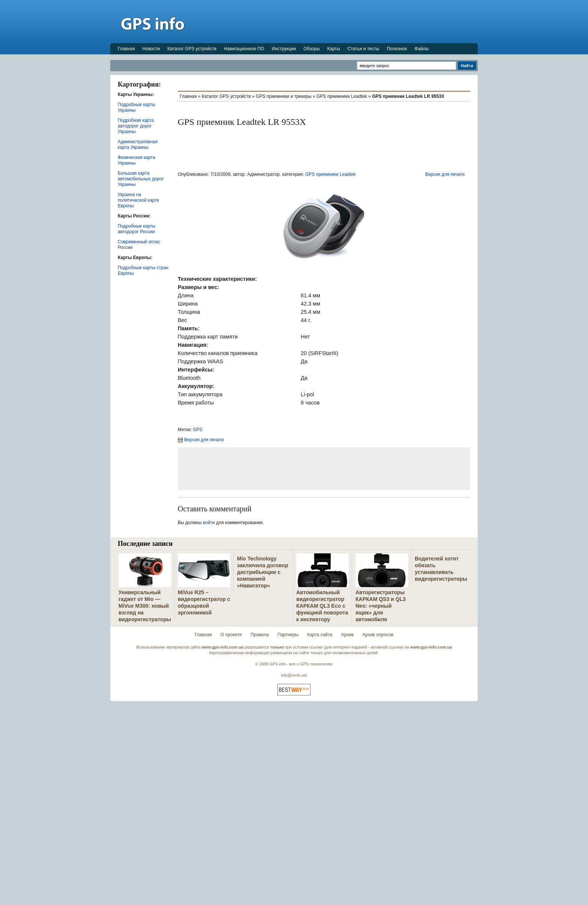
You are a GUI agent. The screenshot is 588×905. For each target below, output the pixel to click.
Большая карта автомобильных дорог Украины (141, 179)
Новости (151, 49)
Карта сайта (320, 635)
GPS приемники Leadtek (342, 96)
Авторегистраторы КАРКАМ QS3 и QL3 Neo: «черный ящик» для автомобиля (381, 606)
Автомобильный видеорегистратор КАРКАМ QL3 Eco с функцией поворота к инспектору (322, 606)
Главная (126, 49)
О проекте (231, 635)
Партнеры (288, 635)
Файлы (421, 49)
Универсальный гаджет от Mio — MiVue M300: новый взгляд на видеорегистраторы (145, 606)
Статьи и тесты (363, 49)
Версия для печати (445, 174)
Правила (260, 635)
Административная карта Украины (138, 145)
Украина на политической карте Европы (138, 200)
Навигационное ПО (244, 49)
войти (209, 523)
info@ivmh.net (294, 675)
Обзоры (311, 49)
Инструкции (284, 49)
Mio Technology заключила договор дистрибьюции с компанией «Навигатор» (263, 572)
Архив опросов (378, 635)
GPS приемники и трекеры (283, 96)
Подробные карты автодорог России (136, 229)
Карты (334, 49)
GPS (198, 430)
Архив (347, 635)
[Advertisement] (341, 21)
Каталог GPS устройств (192, 49)
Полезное (397, 49)
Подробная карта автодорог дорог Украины (136, 126)
